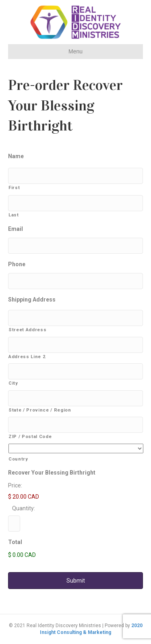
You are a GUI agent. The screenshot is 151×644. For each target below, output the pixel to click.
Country (18, 459)
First (14, 187)
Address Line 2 (27, 357)
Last (14, 215)
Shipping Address (32, 300)
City (13, 383)
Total (15, 542)
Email (16, 229)
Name (16, 156)
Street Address (27, 330)
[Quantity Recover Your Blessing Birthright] (14, 524)
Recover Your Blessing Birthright (52, 473)
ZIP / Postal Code (30, 436)
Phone (17, 264)
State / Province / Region (40, 410)
